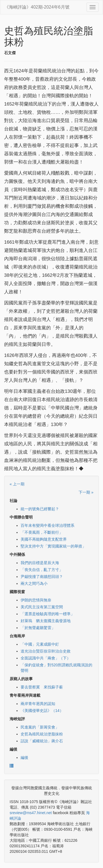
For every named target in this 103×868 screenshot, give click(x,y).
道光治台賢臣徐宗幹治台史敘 (46, 651)
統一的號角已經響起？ (40, 509)
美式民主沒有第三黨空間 (42, 607)
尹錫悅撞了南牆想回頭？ (42, 577)
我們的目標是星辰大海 (40, 563)
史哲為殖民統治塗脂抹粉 (42, 734)
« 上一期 (17, 484)
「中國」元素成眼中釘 (40, 644)
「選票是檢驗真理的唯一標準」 (48, 614)
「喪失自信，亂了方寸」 (42, 570)
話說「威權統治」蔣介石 (42, 741)
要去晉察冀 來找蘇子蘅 (42, 687)
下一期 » (86, 492)
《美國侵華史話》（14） (42, 711)
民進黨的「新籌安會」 (40, 727)
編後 (24, 757)
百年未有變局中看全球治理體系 (48, 525)
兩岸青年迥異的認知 (38, 704)
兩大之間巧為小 (34, 583)
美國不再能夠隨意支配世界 (44, 539)
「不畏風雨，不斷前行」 (42, 532)
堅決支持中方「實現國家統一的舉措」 (53, 546)
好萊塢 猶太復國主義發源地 (46, 621)
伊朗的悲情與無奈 (36, 600)
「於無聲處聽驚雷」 (38, 628)
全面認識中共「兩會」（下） (46, 658)
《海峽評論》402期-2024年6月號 (37, 7)
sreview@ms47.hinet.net (31, 813)
